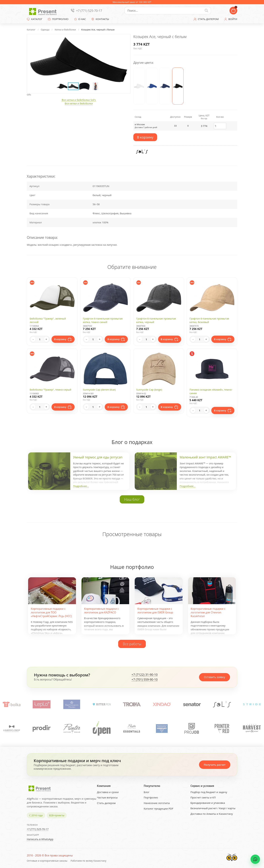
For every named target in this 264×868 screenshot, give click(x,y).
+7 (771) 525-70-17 (89, 11)
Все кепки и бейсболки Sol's (79, 100)
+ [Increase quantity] (46, 339)
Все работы (132, 644)
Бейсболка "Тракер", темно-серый (50, 390)
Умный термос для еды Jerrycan (98, 457)
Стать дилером (106, 803)
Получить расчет (215, 765)
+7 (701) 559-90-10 (145, 680)
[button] (125, 40)
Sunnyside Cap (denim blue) (99, 390)
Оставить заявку (214, 677)
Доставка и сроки (108, 792)
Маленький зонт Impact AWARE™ (205, 457)
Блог (146, 792)
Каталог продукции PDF (158, 809)
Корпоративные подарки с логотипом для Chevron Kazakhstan (208, 612)
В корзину (145, 137)
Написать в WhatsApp (40, 839)
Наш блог (132, 499)
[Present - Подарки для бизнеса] (44, 11)
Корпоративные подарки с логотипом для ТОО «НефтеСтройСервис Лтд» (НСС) (51, 612)
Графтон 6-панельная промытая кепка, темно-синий (103, 320)
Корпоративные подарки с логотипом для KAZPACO (102, 611)
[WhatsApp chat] (255, 859)
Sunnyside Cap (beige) (149, 390)
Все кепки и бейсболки (79, 103)
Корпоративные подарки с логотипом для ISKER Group (155, 611)
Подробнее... (81, 486)
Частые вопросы (107, 797)
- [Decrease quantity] (33, 339)
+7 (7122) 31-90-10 (145, 675)
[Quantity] (40, 339)
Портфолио (151, 797)
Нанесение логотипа (157, 803)
